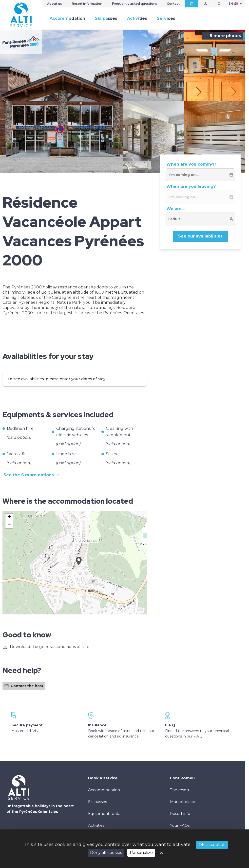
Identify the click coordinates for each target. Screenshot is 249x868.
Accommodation (67, 18)
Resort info (180, 814)
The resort (180, 790)
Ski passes (106, 18)
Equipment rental (105, 814)
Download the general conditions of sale (46, 647)
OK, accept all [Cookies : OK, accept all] (212, 845)
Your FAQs (180, 825)
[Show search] (219, 4)
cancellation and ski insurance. (114, 736)
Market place (183, 802)
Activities (137, 18)
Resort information (87, 4)
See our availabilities (200, 236)
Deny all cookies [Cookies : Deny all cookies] (106, 853)
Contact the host (24, 686)
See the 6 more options (32, 475)
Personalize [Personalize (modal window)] (141, 853)
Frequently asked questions (134, 4)
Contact (173, 4)
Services (166, 18)
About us (55, 4)
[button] (79, 566)
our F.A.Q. (195, 736)
